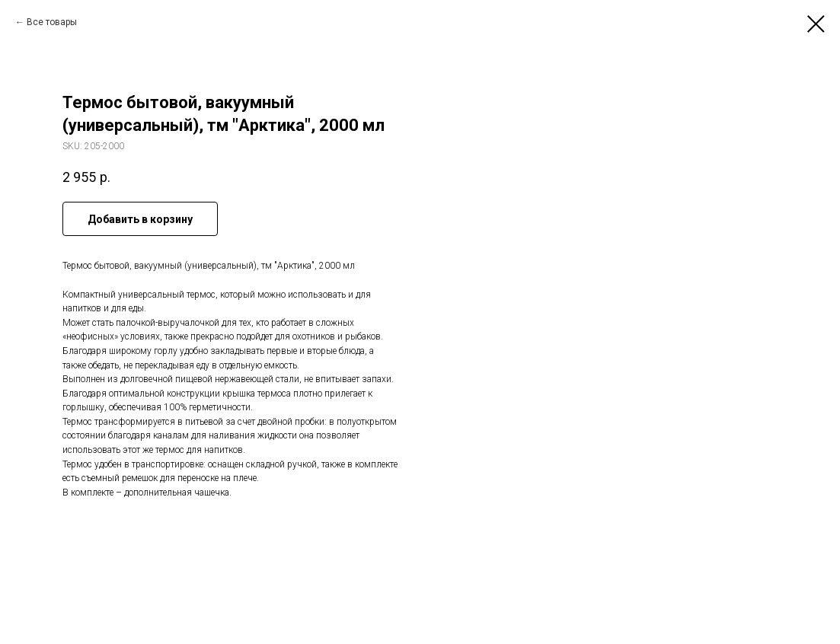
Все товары (52, 22)
